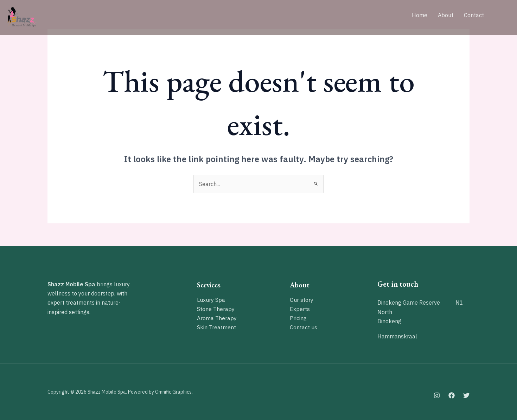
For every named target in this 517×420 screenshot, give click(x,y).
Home (420, 15)
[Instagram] (437, 395)
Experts (300, 309)
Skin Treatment (216, 327)
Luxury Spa (211, 300)
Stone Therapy (216, 309)
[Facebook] (452, 395)
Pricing (298, 318)
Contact (474, 15)
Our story (302, 300)
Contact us (304, 327)
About (446, 15)
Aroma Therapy (217, 318)
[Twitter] (466, 395)
